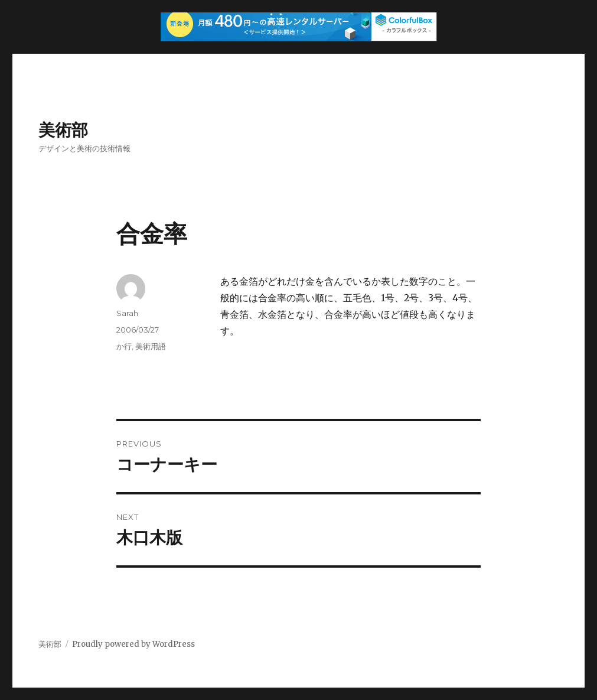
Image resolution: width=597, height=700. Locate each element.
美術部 (63, 130)
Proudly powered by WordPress (133, 644)
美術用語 (151, 346)
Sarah (127, 313)
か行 (124, 346)
